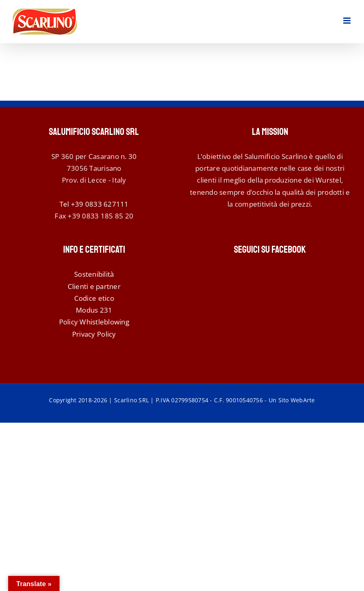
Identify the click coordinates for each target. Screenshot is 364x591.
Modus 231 (94, 310)
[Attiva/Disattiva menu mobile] (347, 21)
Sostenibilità (94, 274)
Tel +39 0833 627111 (94, 204)
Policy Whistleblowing (94, 322)
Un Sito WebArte (292, 400)
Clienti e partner (94, 286)
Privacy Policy (94, 334)
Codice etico (94, 298)
